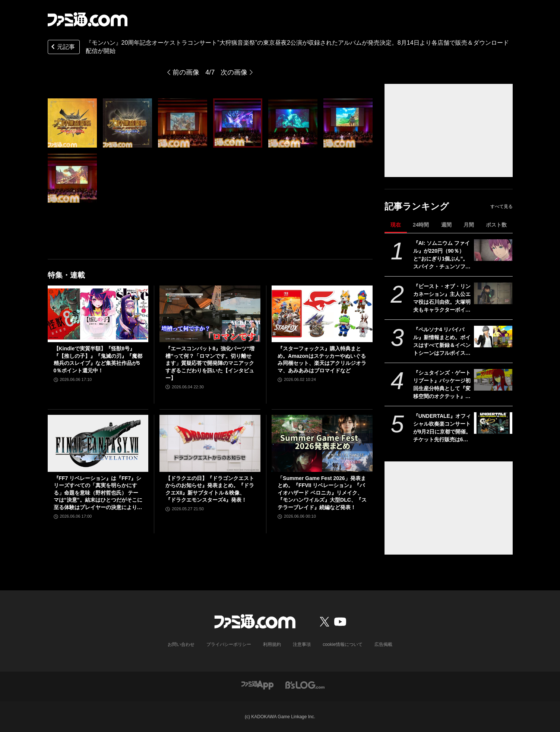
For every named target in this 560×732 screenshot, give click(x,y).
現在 (396, 225)
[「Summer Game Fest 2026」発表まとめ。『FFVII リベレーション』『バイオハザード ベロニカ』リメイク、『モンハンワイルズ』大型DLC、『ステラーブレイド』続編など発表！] (322, 443)
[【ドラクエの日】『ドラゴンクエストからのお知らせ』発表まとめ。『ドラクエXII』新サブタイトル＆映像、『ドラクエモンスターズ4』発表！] (210, 443)
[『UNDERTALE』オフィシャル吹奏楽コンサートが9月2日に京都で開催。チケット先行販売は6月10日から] (493, 423)
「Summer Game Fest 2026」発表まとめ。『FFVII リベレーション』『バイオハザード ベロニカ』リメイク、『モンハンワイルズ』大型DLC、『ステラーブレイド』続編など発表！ (322, 493)
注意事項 (302, 644)
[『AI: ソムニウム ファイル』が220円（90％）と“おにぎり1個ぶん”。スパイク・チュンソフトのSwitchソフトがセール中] (493, 250)
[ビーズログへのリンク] (305, 685)
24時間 (421, 225)
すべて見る (502, 206)
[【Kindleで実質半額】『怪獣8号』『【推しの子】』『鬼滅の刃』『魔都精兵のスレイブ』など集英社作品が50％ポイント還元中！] (98, 314)
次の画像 (234, 72)
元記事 (62, 48)
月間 (469, 225)
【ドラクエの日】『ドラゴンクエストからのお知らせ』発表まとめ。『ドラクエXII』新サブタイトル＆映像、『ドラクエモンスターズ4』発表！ (210, 489)
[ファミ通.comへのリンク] (88, 19)
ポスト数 (496, 225)
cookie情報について (343, 644)
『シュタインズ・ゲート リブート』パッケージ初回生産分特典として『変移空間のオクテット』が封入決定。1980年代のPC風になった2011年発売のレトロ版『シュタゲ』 (442, 385)
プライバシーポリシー (229, 644)
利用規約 (272, 644)
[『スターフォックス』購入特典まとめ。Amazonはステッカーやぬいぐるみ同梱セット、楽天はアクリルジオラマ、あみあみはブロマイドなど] (322, 314)
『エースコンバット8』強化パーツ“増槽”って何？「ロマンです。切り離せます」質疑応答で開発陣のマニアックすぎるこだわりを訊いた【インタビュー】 (210, 363)
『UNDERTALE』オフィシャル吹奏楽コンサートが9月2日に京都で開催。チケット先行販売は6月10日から (442, 428)
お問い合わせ (181, 644)
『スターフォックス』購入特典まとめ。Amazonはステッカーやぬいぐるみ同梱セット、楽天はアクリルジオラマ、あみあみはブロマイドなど (322, 359)
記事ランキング (417, 206)
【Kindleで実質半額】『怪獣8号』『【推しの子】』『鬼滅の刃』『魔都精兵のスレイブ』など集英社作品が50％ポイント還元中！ (98, 359)
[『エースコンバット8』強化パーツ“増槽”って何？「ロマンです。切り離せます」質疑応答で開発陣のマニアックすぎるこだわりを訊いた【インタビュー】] (210, 314)
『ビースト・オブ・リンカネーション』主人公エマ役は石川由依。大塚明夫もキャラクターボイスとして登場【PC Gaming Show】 (442, 299)
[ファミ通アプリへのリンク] (257, 685)
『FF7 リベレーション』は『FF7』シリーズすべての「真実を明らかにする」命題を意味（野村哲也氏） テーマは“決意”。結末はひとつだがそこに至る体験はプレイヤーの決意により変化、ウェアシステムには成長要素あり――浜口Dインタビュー (98, 493)
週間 (446, 225)
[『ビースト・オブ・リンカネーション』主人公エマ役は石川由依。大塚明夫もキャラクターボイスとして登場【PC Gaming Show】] (493, 293)
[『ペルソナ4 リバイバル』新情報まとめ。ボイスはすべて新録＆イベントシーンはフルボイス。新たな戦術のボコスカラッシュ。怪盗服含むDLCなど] (493, 337)
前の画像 (186, 72)
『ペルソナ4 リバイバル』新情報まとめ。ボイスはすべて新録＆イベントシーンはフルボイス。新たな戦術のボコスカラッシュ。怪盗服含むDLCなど (442, 342)
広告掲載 (383, 644)
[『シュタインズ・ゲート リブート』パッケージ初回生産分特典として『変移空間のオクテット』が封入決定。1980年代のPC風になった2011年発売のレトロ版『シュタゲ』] (493, 380)
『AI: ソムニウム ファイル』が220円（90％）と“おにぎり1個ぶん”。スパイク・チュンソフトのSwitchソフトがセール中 (442, 255)
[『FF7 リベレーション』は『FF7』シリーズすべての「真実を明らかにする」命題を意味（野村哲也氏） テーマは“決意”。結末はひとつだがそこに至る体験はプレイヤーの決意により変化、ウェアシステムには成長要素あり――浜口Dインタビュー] (98, 443)
